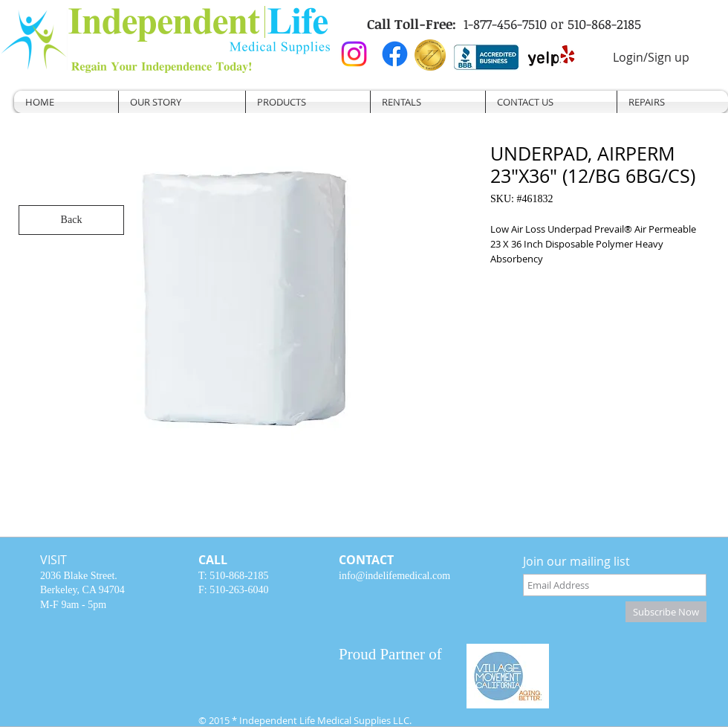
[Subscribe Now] (666, 612)
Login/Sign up (651, 57)
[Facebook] (395, 54)
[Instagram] (354, 54)
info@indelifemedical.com (394, 576)
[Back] (71, 220)
